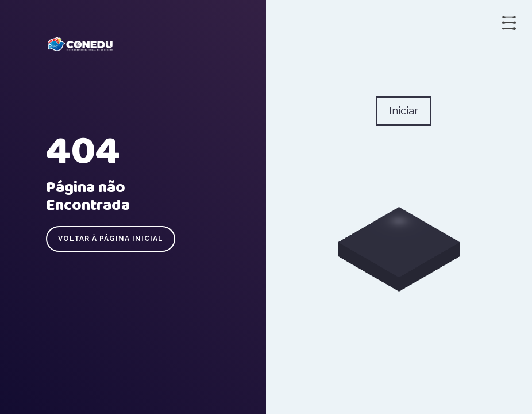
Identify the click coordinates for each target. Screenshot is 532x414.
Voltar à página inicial (111, 239)
